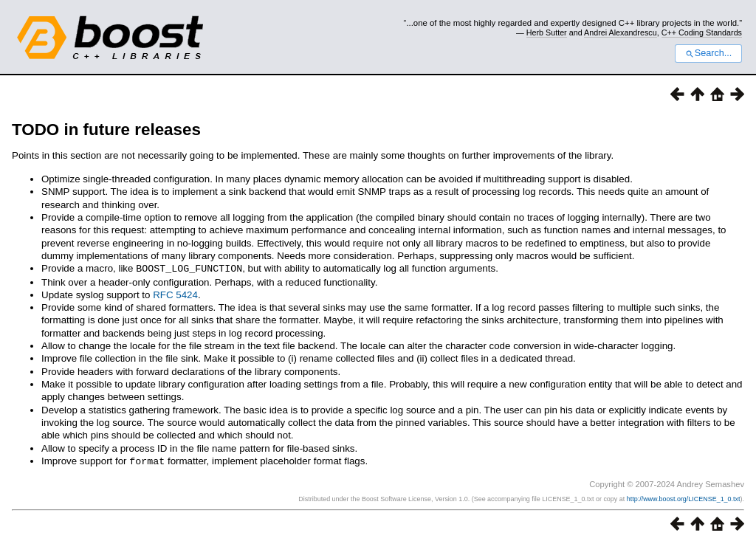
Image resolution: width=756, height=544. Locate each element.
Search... (708, 53)
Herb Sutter (547, 32)
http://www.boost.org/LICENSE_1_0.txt (684, 497)
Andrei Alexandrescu (621, 32)
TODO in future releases (106, 130)
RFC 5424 (175, 294)
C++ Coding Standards (702, 32)
